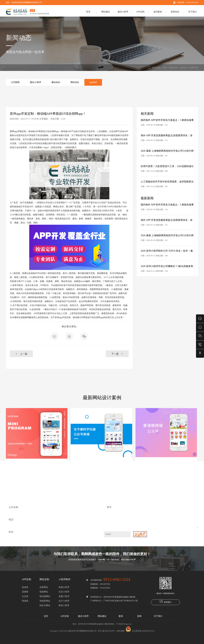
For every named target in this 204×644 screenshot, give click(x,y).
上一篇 (21, 354)
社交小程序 (64, 592)
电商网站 (44, 592)
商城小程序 (64, 587)
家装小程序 (64, 605)
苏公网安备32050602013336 (140, 631)
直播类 (25, 592)
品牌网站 (44, 587)
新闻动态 (175, 12)
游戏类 (25, 587)
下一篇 (117, 354)
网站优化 (75, 82)
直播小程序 (64, 596)
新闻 (139, 616)
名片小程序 (64, 601)
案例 (121, 616)
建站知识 (56, 82)
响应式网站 (45, 605)
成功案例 (158, 12)
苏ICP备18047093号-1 (107, 631)
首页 (88, 12)
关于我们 (192, 12)
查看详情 (194, 68)
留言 (151, 515)
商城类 (25, 601)
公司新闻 (15, 82)
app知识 (184, 68)
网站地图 (121, 631)
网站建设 (106, 12)
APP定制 (140, 12)
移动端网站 (45, 596)
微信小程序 (123, 12)
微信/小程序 (36, 82)
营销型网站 (45, 601)
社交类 (25, 596)
